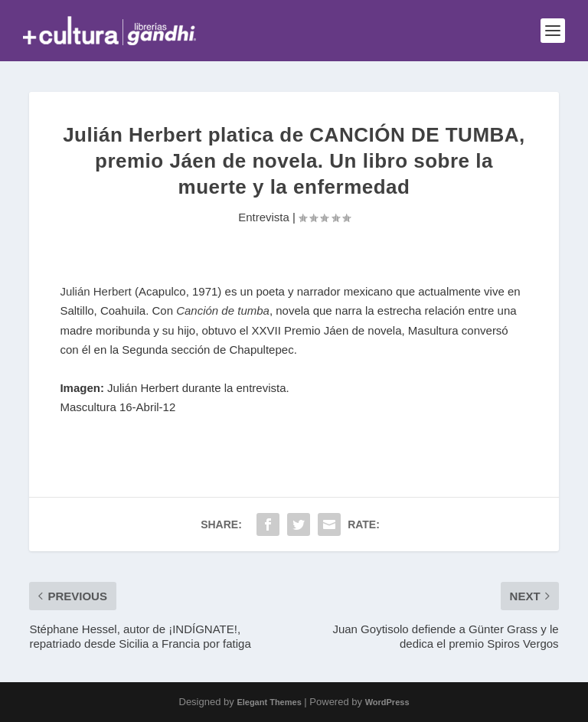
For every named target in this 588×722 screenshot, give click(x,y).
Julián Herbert (95, 291)
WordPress (387, 702)
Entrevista (264, 217)
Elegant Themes (269, 702)
